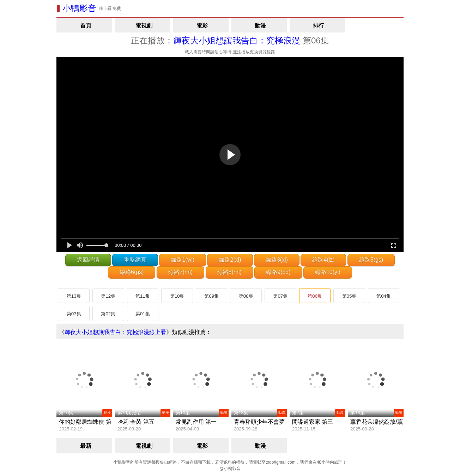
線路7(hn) (180, 272)
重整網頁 (135, 260)
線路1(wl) (183, 260)
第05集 (349, 296)
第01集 (143, 314)
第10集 (177, 296)
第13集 (74, 296)
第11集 (143, 296)
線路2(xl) (230, 260)
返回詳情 (88, 260)
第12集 (108, 296)
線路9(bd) (278, 272)
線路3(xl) (277, 260)
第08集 (246, 296)
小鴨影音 (79, 8)
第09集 (211, 296)
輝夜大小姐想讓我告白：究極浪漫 (237, 40)
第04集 (384, 296)
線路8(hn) (229, 272)
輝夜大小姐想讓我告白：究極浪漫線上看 (115, 332)
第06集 (315, 296)
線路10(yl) (328, 272)
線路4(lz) (323, 260)
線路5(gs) (371, 260)
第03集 (74, 314)
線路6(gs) (132, 272)
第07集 (280, 296)
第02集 (108, 314)
